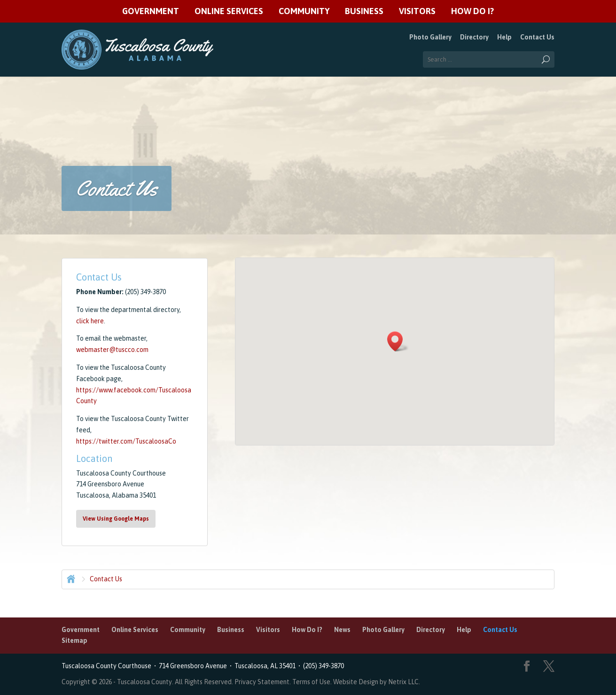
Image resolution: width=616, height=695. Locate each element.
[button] (398, 341)
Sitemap (74, 640)
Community (304, 12)
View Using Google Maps (116, 519)
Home (70, 578)
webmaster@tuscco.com (112, 350)
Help (504, 37)
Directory (474, 37)
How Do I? (472, 12)
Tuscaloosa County (144, 682)
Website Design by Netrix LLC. (377, 682)
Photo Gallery (430, 37)
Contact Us (537, 37)
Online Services (229, 12)
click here (90, 321)
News (342, 630)
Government (151, 12)
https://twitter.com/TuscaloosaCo (126, 441)
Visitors (417, 12)
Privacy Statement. (263, 682)
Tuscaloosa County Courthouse (108, 666)
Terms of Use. (313, 682)
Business (364, 12)
